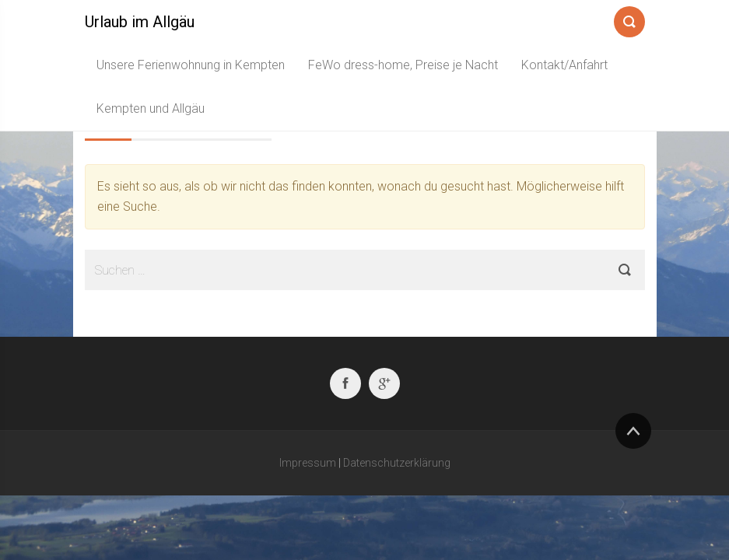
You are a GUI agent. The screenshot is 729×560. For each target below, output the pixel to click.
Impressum (308, 463)
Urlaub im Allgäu (140, 22)
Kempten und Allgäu (151, 108)
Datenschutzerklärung (397, 463)
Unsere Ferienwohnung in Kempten (191, 65)
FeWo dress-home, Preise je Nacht (403, 65)
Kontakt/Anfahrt (564, 65)
